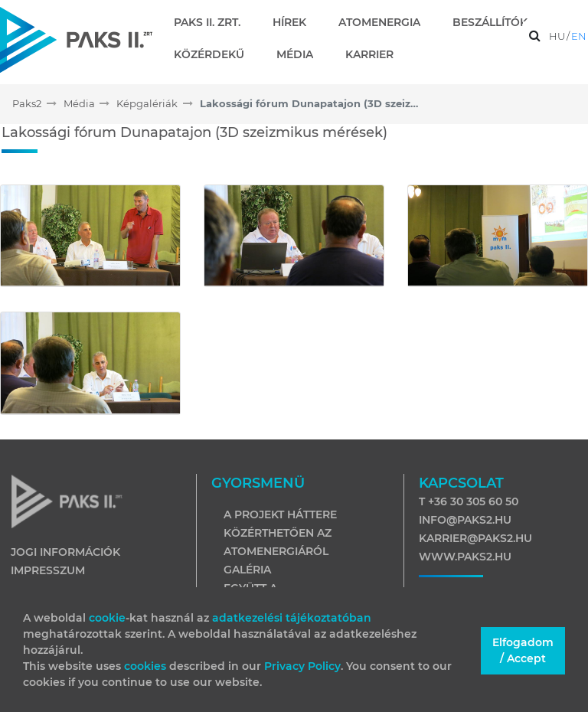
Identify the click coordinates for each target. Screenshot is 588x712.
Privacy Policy (302, 666)
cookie (107, 618)
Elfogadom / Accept (523, 650)
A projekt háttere (280, 514)
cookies (147, 666)
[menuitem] (213, 22)
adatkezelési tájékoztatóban (292, 618)
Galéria (247, 570)
